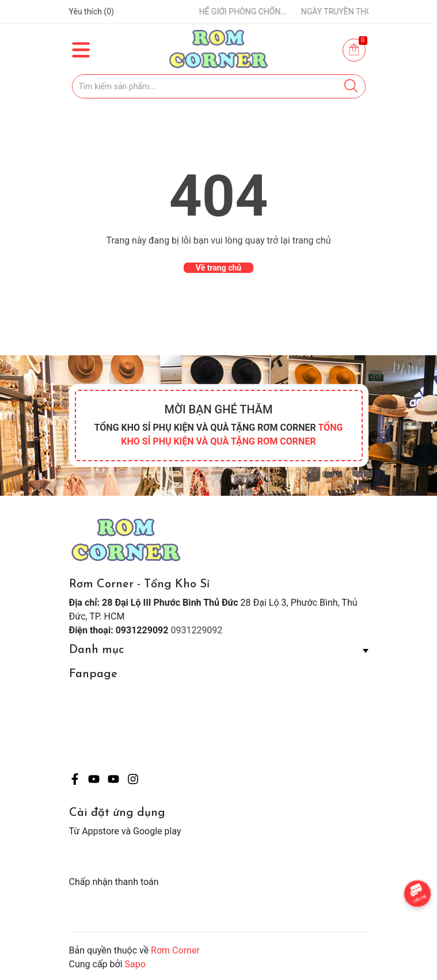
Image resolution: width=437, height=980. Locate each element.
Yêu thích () (92, 12)
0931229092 (196, 630)
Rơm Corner (175, 950)
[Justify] (351, 86)
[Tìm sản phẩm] (219, 86)
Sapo (135, 964)
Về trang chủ (219, 268)
